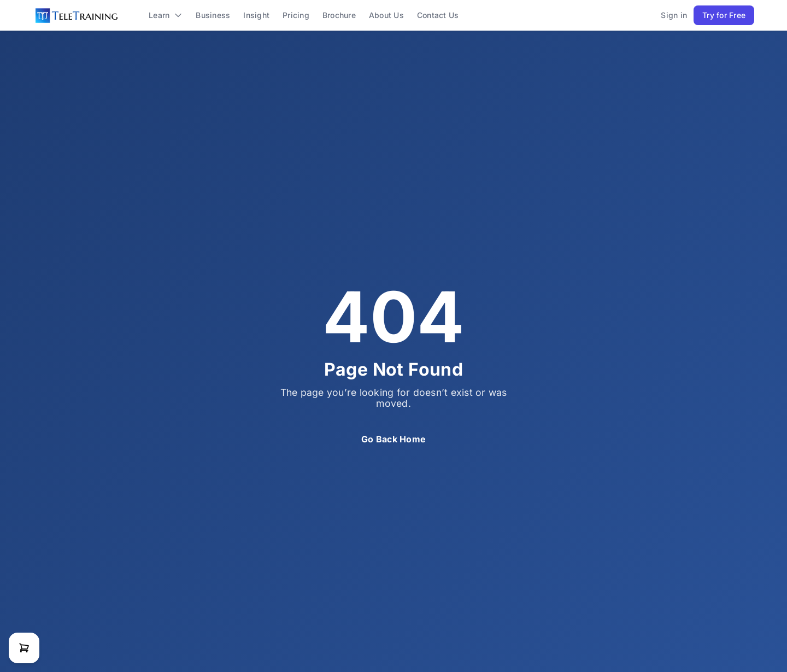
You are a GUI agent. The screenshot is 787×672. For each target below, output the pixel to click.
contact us (438, 15)
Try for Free (724, 15)
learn (166, 15)
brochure (339, 15)
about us (386, 15)
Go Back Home (393, 439)
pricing (296, 15)
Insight (256, 15)
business (213, 15)
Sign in (674, 15)
